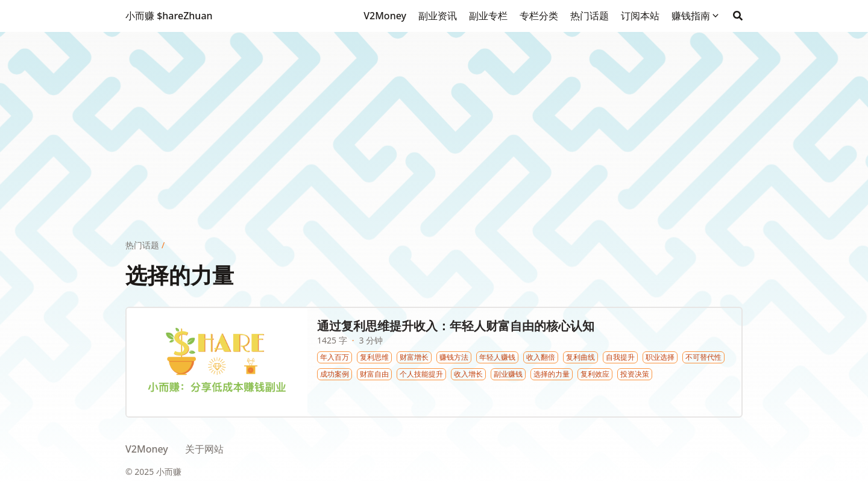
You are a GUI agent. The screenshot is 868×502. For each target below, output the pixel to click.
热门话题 (142, 245)
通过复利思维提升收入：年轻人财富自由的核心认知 (456, 326)
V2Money (147, 449)
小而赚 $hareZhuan (169, 16)
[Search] (738, 16)
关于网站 (204, 449)
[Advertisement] (434, 116)
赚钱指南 (691, 16)
